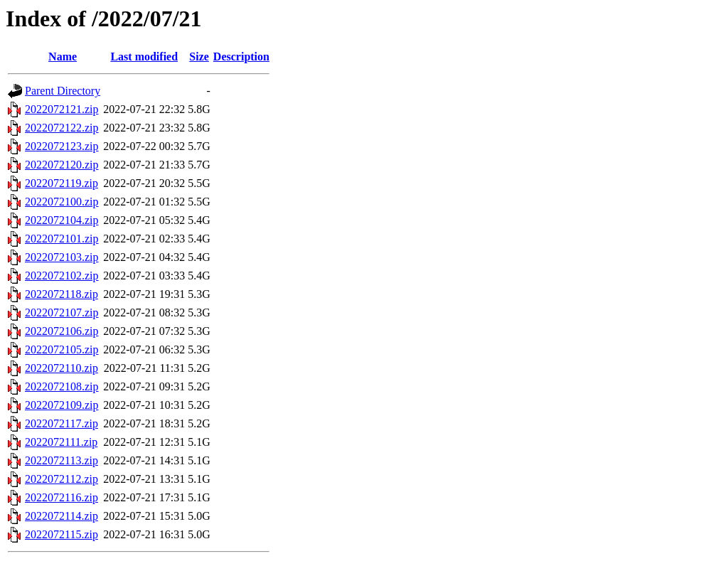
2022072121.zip (62, 109)
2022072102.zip (62, 276)
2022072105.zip (62, 349)
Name (63, 57)
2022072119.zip (61, 183)
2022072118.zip (61, 294)
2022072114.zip (61, 516)
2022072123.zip (62, 146)
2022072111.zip (61, 442)
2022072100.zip (62, 202)
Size (199, 57)
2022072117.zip (61, 423)
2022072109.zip (62, 405)
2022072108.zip (62, 386)
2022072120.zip (62, 165)
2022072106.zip (62, 331)
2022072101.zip (62, 239)
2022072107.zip (62, 313)
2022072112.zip (61, 479)
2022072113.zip (61, 460)
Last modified (144, 57)
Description (241, 57)
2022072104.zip (62, 220)
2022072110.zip (61, 368)
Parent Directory (63, 91)
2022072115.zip (61, 534)
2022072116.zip (61, 497)
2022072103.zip (62, 257)
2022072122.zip (62, 128)
